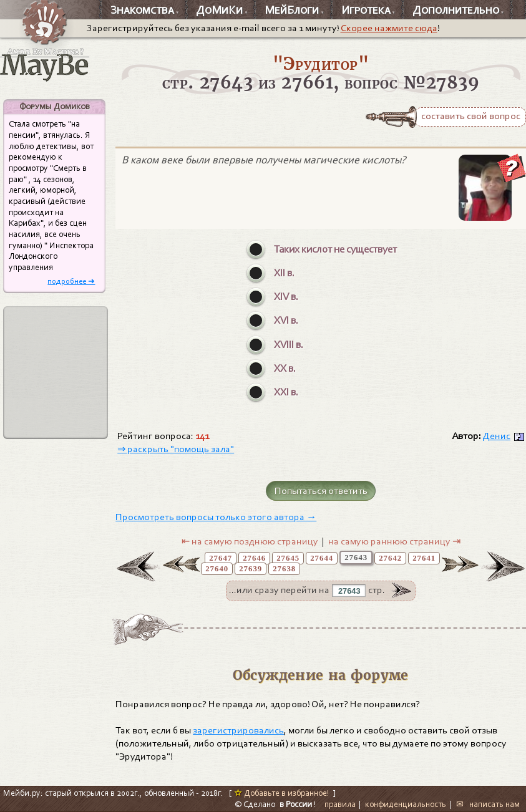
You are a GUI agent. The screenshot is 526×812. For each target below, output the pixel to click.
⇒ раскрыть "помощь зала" (176, 449)
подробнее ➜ (71, 281)
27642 (390, 558)
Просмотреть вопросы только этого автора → (216, 517)
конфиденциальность (406, 804)
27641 (424, 558)
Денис (496, 436)
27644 (322, 558)
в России (296, 804)
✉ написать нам (488, 804)
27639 (251, 569)
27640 (217, 569)
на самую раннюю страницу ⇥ (394, 541)
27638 (284, 569)
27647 (221, 558)
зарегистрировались (238, 730)
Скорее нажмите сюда (389, 28)
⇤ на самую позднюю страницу (250, 541)
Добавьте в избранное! (282, 793)
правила (340, 804)
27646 (254, 558)
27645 (288, 558)
